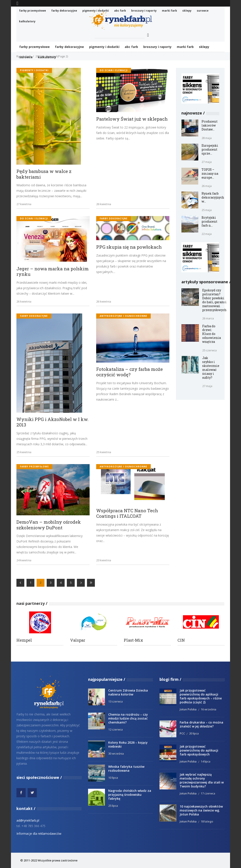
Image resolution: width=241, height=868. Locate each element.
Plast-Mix (133, 640)
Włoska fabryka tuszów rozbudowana (126, 769)
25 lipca (113, 806)
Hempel (24, 640)
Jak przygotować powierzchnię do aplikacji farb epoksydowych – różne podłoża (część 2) (201, 696)
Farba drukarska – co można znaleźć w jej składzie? (201, 724)
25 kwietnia (24, 452)
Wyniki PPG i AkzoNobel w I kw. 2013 (53, 422)
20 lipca (194, 733)
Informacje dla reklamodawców (39, 834)
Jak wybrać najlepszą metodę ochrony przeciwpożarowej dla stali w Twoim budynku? (202, 780)
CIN (181, 640)
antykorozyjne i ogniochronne (123, 316)
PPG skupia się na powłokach (129, 247)
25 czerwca (209, 350)
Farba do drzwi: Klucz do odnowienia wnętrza (212, 334)
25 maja (207, 210)
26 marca (208, 318)
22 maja (207, 234)
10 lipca (113, 778)
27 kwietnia (24, 204)
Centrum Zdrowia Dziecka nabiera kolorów (128, 692)
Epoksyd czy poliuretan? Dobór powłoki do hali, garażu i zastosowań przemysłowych (214, 300)
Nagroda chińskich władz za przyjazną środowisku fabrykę (130, 795)
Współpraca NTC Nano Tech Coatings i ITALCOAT (127, 513)
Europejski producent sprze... (210, 149)
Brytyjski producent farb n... (209, 221)
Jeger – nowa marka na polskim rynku (53, 272)
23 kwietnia (104, 560)
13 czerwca (115, 701)
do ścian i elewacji (114, 70)
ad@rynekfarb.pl (28, 820)
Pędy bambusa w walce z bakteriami (44, 174)
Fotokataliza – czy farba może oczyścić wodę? (129, 372)
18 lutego (207, 821)
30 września (116, 754)
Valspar (78, 640)
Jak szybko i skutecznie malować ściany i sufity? (211, 368)
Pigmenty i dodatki (34, 70)
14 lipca (206, 761)
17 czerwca (208, 793)
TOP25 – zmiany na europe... (210, 173)
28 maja (207, 138)
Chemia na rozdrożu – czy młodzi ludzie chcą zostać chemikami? (128, 718)
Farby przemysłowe (34, 467)
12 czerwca (115, 729)
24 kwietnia (24, 560)
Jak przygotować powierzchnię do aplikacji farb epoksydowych (199, 750)
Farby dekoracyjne (114, 218)
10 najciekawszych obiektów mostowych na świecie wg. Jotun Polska (201, 810)
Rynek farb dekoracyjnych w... (213, 197)
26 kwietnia (104, 204)
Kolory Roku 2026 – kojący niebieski (128, 744)
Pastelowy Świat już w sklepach (132, 119)
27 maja (207, 162)
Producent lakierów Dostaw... (210, 125)
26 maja (207, 186)
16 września (208, 709)
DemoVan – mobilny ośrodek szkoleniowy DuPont (49, 525)
